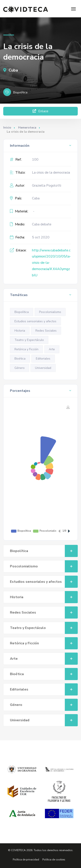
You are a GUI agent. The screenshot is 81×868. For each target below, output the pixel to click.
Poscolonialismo (50, 312)
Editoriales (43, 359)
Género (20, 368)
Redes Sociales (46, 331)
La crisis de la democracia (51, 173)
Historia (20, 331)
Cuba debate (42, 224)
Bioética (20, 359)
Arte (52, 349)
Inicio (7, 128)
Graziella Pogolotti (47, 186)
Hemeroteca (27, 128)
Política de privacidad (26, 860)
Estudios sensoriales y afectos (35, 321)
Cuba (11, 70)
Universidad (43, 368)
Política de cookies (54, 860)
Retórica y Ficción (26, 349)
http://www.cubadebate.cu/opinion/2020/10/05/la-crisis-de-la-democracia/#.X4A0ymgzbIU (51, 263)
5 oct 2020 (41, 237)
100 (35, 160)
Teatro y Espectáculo (29, 340)
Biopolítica (22, 312)
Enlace (40, 111)
